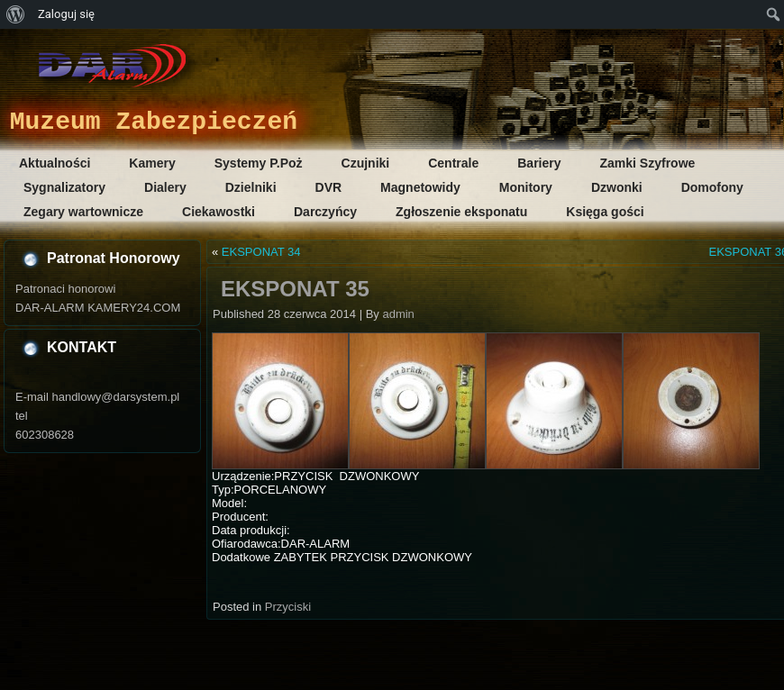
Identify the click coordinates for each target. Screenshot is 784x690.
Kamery (152, 163)
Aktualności (55, 163)
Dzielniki (251, 187)
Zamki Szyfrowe (648, 163)
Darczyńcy (325, 212)
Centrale (453, 163)
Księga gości (605, 212)
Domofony (712, 187)
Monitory (526, 187)
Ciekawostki (219, 212)
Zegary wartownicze (83, 212)
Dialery (165, 187)
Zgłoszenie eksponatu (461, 212)
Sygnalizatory (64, 187)
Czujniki (366, 163)
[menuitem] (16, 14)
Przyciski (288, 607)
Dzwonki (617, 187)
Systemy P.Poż (259, 163)
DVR (329, 187)
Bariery (539, 163)
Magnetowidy (420, 187)
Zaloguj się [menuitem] (66, 14)
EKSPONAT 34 (261, 252)
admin (398, 314)
